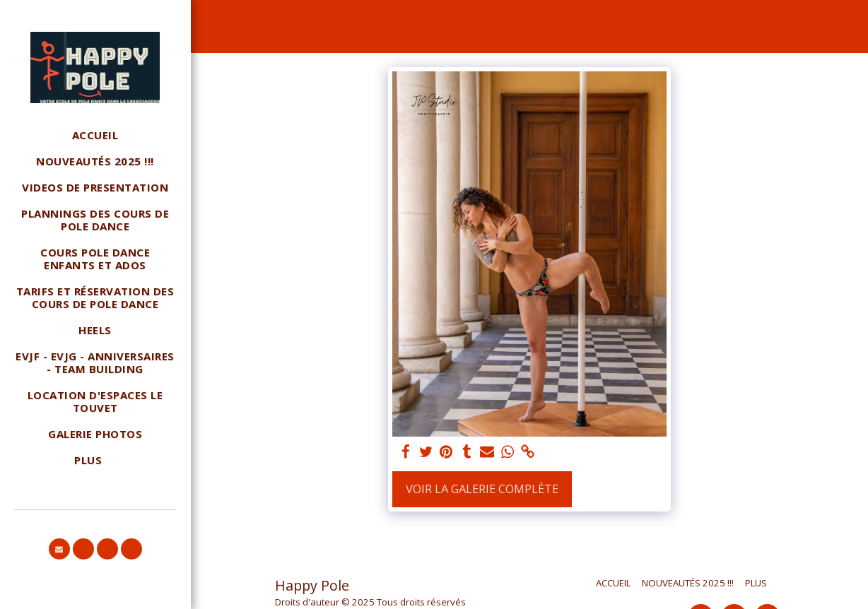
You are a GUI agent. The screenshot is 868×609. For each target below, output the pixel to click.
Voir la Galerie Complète (482, 489)
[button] (59, 549)
